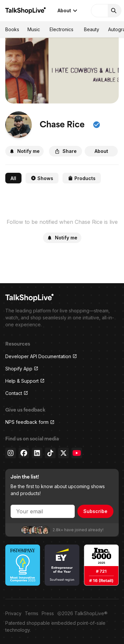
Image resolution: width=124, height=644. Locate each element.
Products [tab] (82, 178)
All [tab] (13, 178)
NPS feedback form (30, 422)
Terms (32, 613)
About (68, 11)
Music (34, 29)
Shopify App (22, 369)
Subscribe (95, 511)
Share (66, 151)
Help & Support (25, 381)
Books (12, 29)
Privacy (13, 613)
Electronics (62, 29)
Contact (17, 393)
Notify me (24, 151)
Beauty (92, 29)
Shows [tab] (42, 178)
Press (48, 613)
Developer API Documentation (41, 356)
